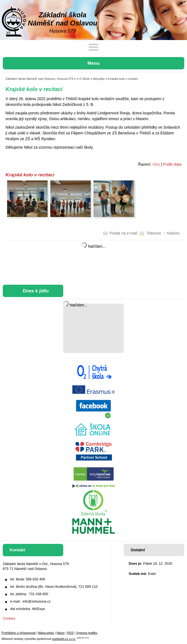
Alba (156, 164)
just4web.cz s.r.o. (64, 639)
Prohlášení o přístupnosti (19, 633)
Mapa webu (46, 633)
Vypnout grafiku (87, 633)
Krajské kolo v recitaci (123, 79)
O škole (85, 79)
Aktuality (99, 79)
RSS (70, 633)
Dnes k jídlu (36, 291)
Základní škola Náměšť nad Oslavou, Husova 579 (39, 79)
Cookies (9, 618)
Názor (61, 633)
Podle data (172, 164)
